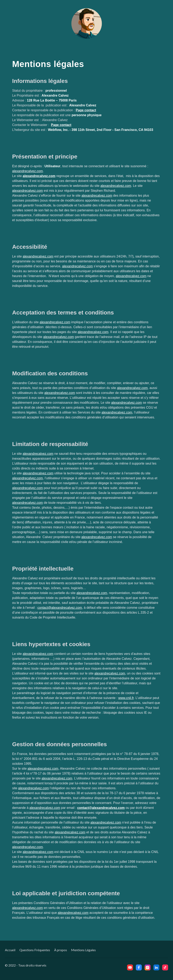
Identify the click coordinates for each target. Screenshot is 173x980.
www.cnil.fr (126, 698)
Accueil (10, 950)
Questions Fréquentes (35, 950)
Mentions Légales (83, 950)
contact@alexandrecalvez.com (60, 608)
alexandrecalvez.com (28, 171)
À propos (61, 950)
